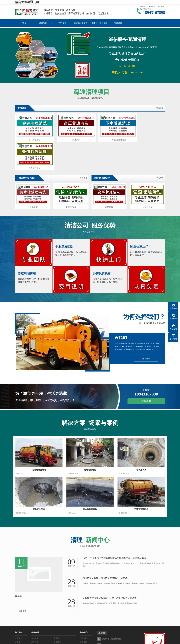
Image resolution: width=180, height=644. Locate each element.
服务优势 (18, 615)
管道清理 (118, 23)
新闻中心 (84, 601)
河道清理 (109, 176)
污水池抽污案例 (90, 478)
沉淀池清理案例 (141, 478)
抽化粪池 (57, 611)
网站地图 (152, 7)
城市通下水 (141, 439)
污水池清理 (33, 176)
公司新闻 (83, 607)
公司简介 (18, 607)
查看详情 (146, 327)
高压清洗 (71, 137)
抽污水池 (35, 615)
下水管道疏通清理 (109, 137)
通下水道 (35, 611)
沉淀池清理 (147, 176)
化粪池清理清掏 (39, 439)
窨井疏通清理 (33, 137)
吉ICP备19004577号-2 (104, 633)
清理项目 (43, 23)
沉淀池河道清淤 (81, 23)
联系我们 (161, 7)
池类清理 (62, 23)
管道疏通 (35, 601)
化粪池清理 (71, 176)
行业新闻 (83, 611)
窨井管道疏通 (39, 478)
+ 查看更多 (159, 108)
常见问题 (83, 615)
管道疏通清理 (147, 137)
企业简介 (143, 7)
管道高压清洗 (90, 439)
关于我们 (19, 601)
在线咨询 (146, 370)
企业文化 (18, 611)
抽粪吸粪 (57, 615)
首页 (24, 23)
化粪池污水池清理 (99, 23)
